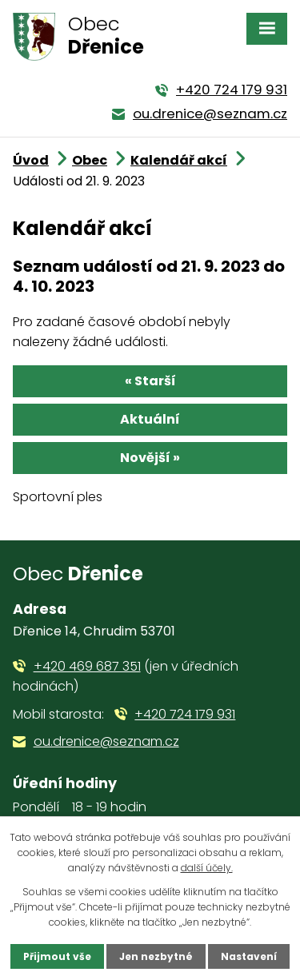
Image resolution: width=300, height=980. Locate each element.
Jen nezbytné (156, 956)
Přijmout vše (57, 956)
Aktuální (150, 419)
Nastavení (249, 956)
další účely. (207, 868)
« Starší (150, 381)
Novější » (150, 458)
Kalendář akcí (179, 160)
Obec (90, 160)
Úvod (31, 160)
